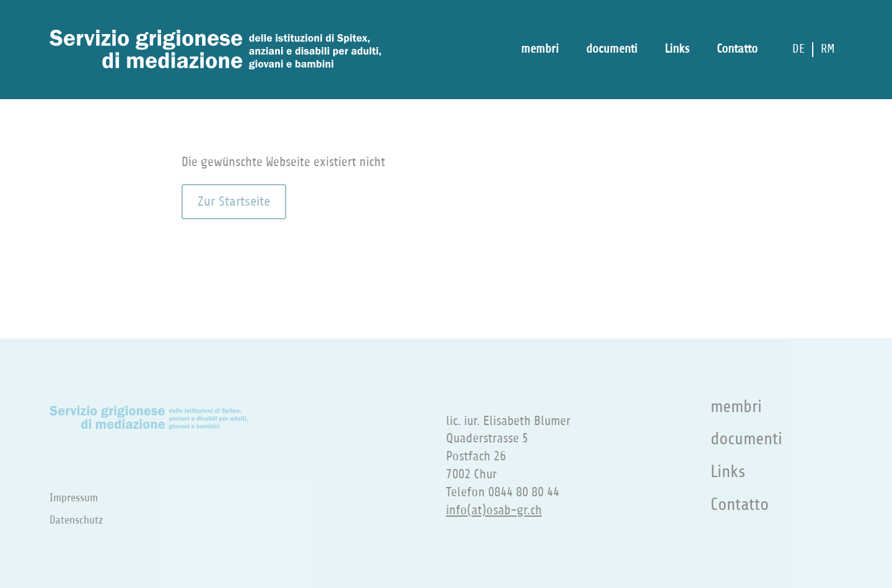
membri (540, 49)
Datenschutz (76, 520)
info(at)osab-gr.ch (494, 510)
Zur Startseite (234, 201)
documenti (612, 49)
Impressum (74, 498)
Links (677, 49)
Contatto (737, 49)
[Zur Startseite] (215, 50)
